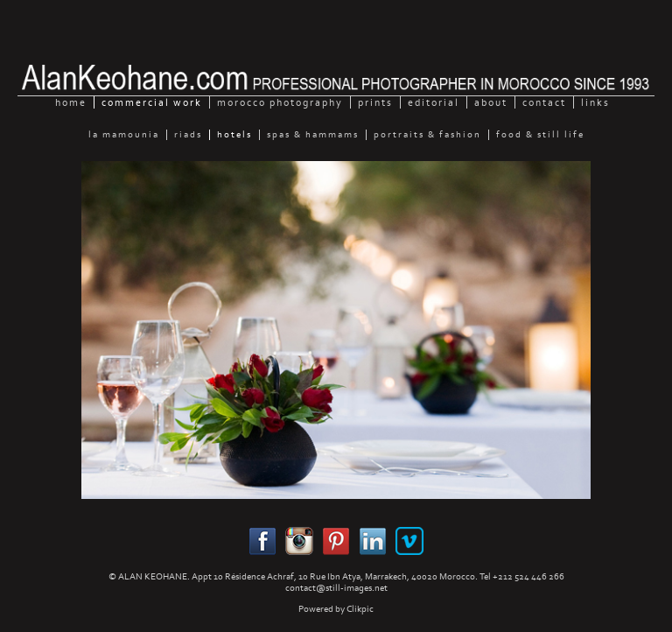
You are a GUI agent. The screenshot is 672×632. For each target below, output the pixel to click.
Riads (188, 135)
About (491, 102)
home (71, 102)
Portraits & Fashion (427, 135)
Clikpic (360, 609)
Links (595, 102)
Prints (375, 102)
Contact (544, 102)
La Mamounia (124, 135)
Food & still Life (540, 135)
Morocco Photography (280, 102)
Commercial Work (152, 102)
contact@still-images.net (336, 588)
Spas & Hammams (313, 135)
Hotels (234, 135)
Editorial (434, 102)
